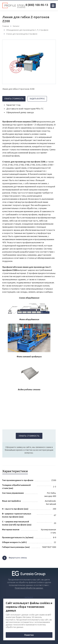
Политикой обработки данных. (29, 588)
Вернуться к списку (15, 558)
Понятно (29, 635)
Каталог (29, 597)
